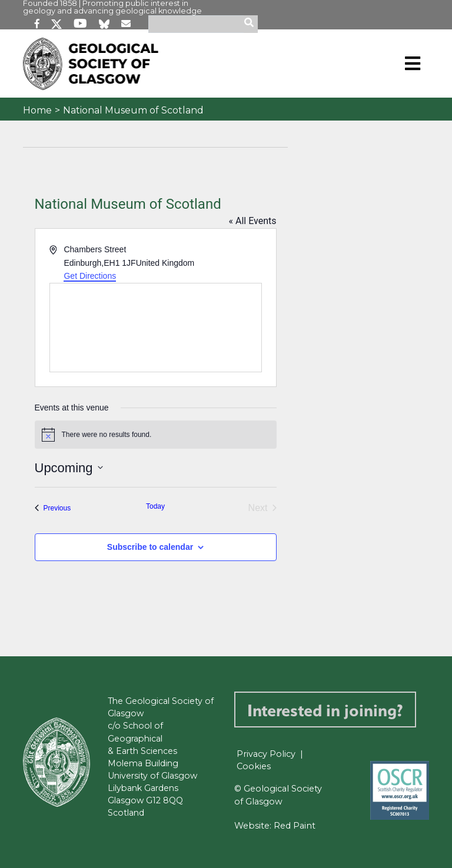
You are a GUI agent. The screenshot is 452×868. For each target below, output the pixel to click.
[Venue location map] (156, 328)
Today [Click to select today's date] (155, 506)
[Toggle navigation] (413, 64)
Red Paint (295, 826)
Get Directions (90, 276)
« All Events (253, 221)
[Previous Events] (53, 508)
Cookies (254, 766)
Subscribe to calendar (150, 547)
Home (37, 110)
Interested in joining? (325, 710)
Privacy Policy (266, 754)
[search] (251, 24)
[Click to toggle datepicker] (69, 468)
